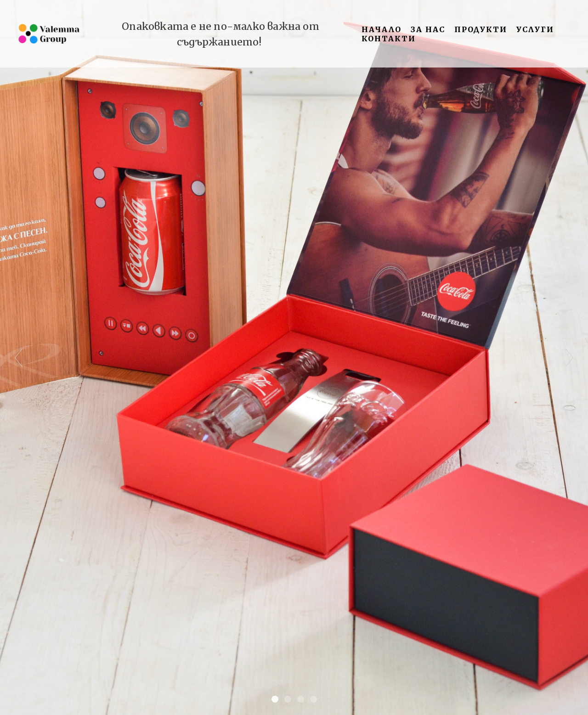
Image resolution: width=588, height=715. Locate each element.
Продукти (481, 29)
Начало (382, 29)
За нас (428, 29)
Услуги (535, 29)
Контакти (389, 39)
